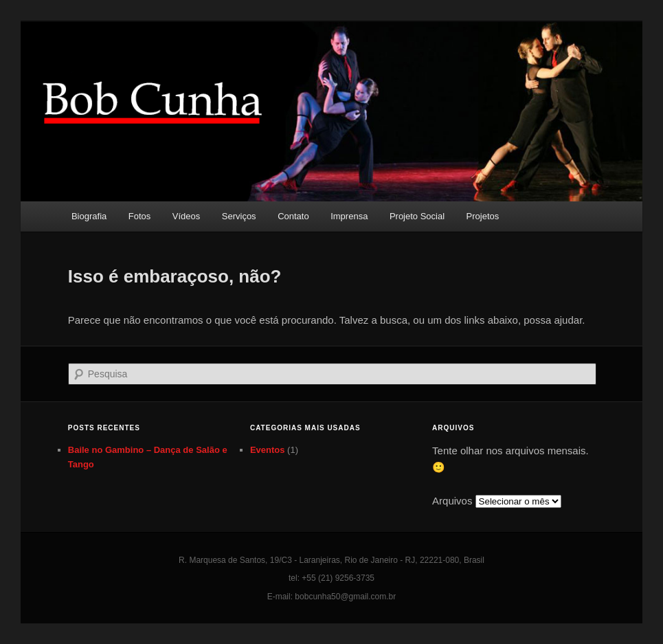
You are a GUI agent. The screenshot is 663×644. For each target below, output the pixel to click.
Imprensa (349, 216)
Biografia (89, 216)
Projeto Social (417, 216)
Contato (293, 216)
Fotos (140, 216)
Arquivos (452, 501)
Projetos (483, 216)
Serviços (239, 216)
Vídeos (186, 216)
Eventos (268, 450)
